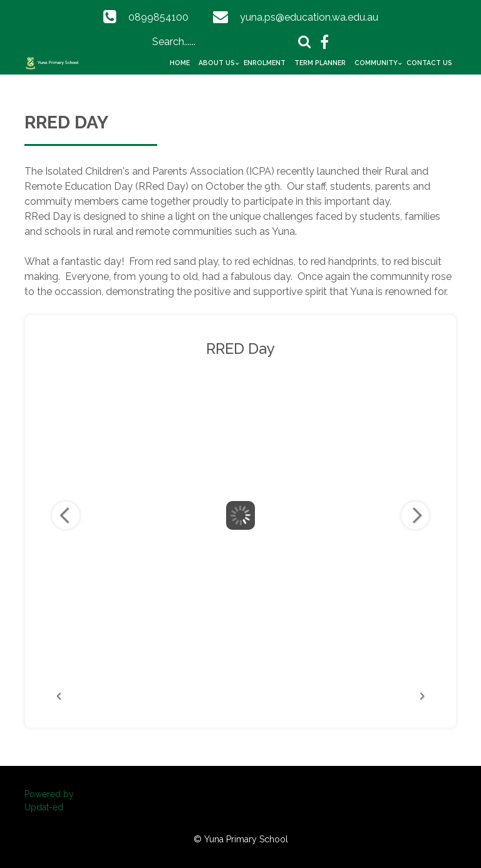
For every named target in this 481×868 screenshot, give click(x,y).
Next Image (415, 515)
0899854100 (158, 17)
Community (376, 63)
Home (180, 63)
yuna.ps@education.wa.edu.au (309, 17)
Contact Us (429, 63)
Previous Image (66, 515)
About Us (217, 63)
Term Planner (320, 63)
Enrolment (265, 63)
